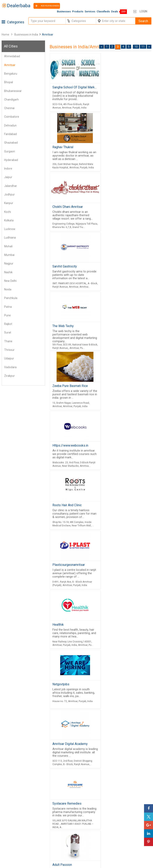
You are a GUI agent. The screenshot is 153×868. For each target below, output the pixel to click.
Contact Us (10, 836)
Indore (8, 169)
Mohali (8, 246)
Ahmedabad (12, 56)
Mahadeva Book (64, 696)
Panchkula (11, 298)
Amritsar (10, 65)
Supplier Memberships (118, 827)
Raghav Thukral (114, 87)
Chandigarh (11, 100)
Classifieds (103, 11)
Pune (7, 315)
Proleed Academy (65, 635)
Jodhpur (9, 194)
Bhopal (9, 82)
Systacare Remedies (67, 453)
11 (143, 47)
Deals (115, 11)
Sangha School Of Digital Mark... (74, 87)
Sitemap (8, 846)
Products (78, 11)
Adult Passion (113, 453)
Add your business (46, 6)
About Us (9, 827)
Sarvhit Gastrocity (114, 148)
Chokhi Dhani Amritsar (68, 148)
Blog (6, 841)
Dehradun (10, 125)
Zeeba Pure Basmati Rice (121, 209)
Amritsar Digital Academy (121, 392)
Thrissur (9, 350)
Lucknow (10, 229)
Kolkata (9, 220)
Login (143, 11)
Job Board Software (130, 795)
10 (136, 47)
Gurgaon (10, 151)
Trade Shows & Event (66, 846)
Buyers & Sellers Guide (18, 822)
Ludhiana (10, 238)
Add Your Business (116, 836)
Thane (8, 341)
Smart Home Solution (118, 575)
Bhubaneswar (13, 91)
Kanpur (9, 203)
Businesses (64, 11)
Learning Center (114, 822)
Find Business (61, 836)
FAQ (5, 851)
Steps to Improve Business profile (126, 817)
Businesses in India (26, 35)
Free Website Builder (123, 784)
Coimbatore (12, 117)
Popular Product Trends (68, 827)
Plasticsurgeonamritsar (69, 331)
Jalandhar (11, 186)
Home (5, 35)
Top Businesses (63, 841)
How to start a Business (119, 841)
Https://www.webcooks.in (70, 270)
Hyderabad (11, 160)
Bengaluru (11, 74)
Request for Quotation (67, 831)
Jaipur (8, 177)
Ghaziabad (11, 143)
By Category (60, 817)
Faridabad (10, 134)
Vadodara (10, 367)
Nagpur (9, 263)
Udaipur (9, 358)
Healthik (108, 331)
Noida (8, 289)
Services (90, 11)
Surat (8, 332)
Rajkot (8, 324)
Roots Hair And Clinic (118, 270)
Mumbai (9, 255)
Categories (13, 22)
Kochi (8, 212)
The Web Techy (63, 209)
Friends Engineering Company (123, 635)
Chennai (9, 108)
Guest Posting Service (18, 831)
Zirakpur (9, 376)
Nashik (8, 272)
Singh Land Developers (119, 513)
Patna (8, 307)
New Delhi (10, 281)
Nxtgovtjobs (61, 392)
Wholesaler (59, 822)
